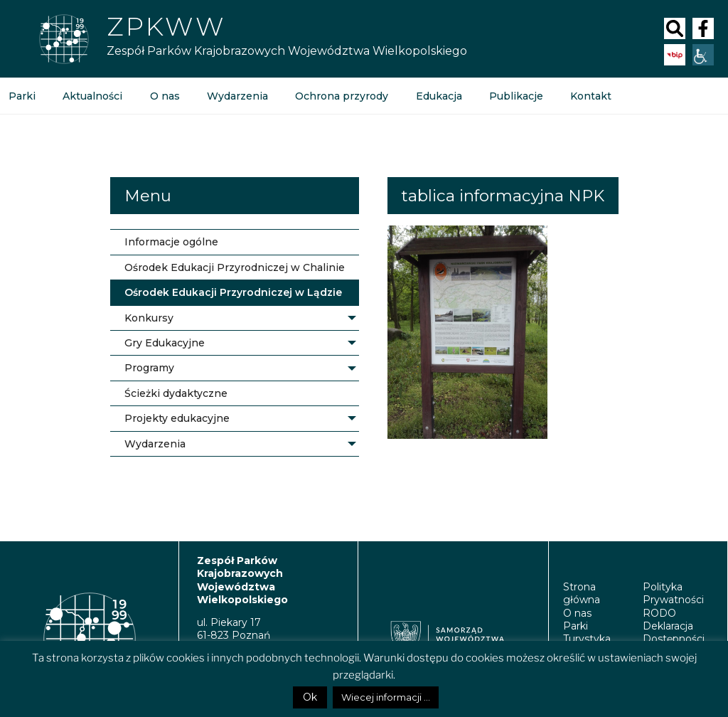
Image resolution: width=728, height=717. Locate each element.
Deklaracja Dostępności (674, 632)
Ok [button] (310, 697)
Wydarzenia (237, 96)
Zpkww (166, 26)
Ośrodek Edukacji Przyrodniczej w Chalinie (235, 267)
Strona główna (582, 593)
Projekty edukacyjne (177, 418)
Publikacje (515, 96)
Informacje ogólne (171, 242)
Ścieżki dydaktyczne (176, 393)
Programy (149, 368)
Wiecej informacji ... (386, 697)
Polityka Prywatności (673, 593)
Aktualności (92, 96)
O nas (164, 96)
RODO (659, 613)
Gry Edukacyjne (165, 343)
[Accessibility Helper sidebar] (703, 55)
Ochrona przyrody (341, 96)
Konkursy (149, 318)
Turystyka (587, 639)
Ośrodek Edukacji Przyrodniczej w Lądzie (233, 292)
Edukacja (438, 96)
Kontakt (589, 96)
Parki (576, 626)
